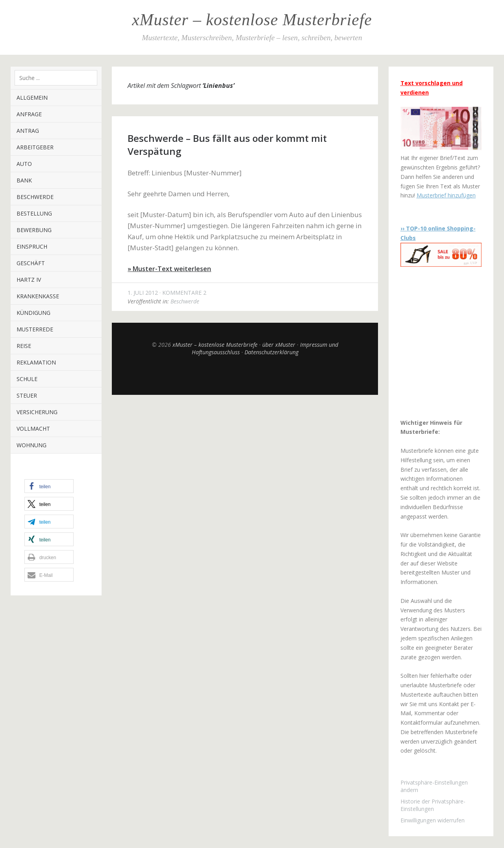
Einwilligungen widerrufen (433, 820)
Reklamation (36, 362)
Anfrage (29, 114)
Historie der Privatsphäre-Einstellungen (433, 805)
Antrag (28, 131)
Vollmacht (33, 429)
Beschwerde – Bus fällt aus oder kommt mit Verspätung (227, 144)
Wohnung (31, 445)
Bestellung (34, 213)
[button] (49, 486)
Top (245, 375)
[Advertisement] (450, 342)
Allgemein (32, 98)
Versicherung (37, 412)
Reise (24, 346)
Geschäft (31, 263)
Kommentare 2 (184, 293)
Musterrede (35, 329)
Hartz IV (29, 280)
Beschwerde (35, 197)
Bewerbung (34, 230)
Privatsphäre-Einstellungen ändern (434, 786)
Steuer (27, 395)
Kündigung (33, 313)
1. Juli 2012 (143, 293)
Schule (27, 379)
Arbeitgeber (35, 147)
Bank (24, 180)
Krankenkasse (38, 296)
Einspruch (32, 246)
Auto (24, 164)
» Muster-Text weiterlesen (169, 269)
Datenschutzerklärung (271, 352)
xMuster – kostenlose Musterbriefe (252, 20)
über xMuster (279, 345)
